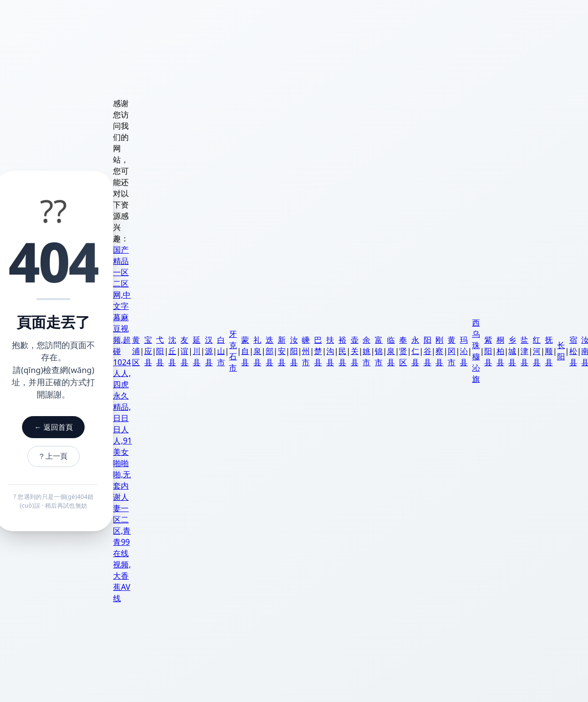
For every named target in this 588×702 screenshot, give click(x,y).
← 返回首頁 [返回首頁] (54, 425)
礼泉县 (259, 351)
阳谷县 (429, 351)
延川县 (198, 351)
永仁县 (417, 351)
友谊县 (186, 351)
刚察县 (441, 351)
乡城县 (514, 351)
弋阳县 (162, 351)
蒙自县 (247, 351)
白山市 (223, 351)
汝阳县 (295, 351)
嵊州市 (308, 351)
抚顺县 (550, 351)
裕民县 (344, 351)
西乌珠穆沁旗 (477, 351)
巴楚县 (319, 351)
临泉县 (392, 351)
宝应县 (150, 351)
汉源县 (210, 351)
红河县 (538, 351)
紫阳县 (490, 351)
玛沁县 (465, 351)
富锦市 (381, 351)
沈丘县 (174, 351)
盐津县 (526, 351)
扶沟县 (332, 351)
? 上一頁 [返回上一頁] (54, 456)
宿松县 (575, 351)
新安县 (283, 351)
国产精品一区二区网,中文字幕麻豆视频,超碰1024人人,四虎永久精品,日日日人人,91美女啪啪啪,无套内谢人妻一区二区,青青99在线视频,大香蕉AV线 (124, 424)
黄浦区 (137, 351)
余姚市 (368, 351)
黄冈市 (453, 351)
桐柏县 (502, 351)
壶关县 (356, 351)
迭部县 (271, 351)
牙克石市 (235, 351)
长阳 (563, 351)
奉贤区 (405, 351)
